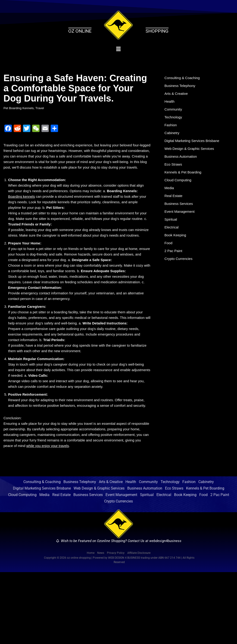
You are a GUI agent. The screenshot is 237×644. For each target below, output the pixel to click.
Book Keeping (176, 250)
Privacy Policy (116, 624)
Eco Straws (174, 173)
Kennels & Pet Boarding (184, 182)
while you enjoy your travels (91, 516)
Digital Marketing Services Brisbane (194, 147)
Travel (42, 108)
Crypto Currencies (179, 276)
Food (169, 259)
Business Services (180, 216)
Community (174, 113)
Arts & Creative (177, 96)
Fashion (171, 130)
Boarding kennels (22, 217)
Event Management (181, 225)
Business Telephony (181, 87)
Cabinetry (172, 139)
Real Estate (174, 207)
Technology (174, 121)
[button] (119, 49)
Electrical (172, 242)
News (101, 624)
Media (170, 199)
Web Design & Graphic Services (191, 156)
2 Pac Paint (174, 268)
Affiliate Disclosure (139, 624)
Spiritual (171, 233)
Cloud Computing (179, 190)
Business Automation (182, 164)
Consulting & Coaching (183, 78)
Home (91, 624)
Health (170, 104)
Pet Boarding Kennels (20, 108)
